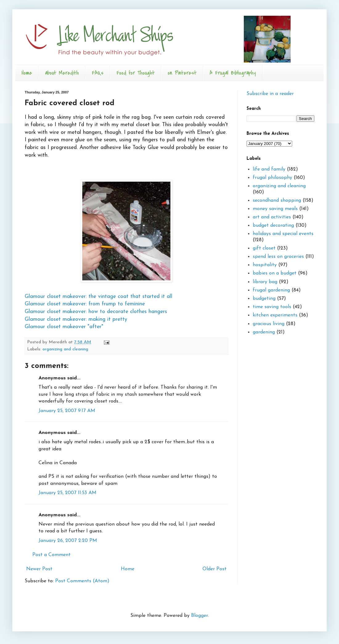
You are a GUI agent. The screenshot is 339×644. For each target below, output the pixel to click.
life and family (269, 169)
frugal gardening (271, 290)
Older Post (214, 569)
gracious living (269, 324)
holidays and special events (283, 234)
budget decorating (273, 225)
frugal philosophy (272, 178)
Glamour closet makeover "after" (64, 327)
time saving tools (272, 307)
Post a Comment (51, 555)
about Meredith (62, 73)
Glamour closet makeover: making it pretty (76, 319)
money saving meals (275, 209)
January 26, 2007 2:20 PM (68, 541)
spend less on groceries (278, 257)
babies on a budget (275, 273)
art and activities (272, 217)
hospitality (265, 265)
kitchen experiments (275, 315)
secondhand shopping (277, 200)
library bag (265, 282)
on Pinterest (182, 73)
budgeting (264, 299)
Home (27, 73)
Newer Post (39, 569)
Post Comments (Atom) (82, 581)
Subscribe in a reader (270, 94)
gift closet (264, 248)
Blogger (199, 616)
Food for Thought (136, 73)
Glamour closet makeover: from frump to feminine (85, 304)
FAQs (98, 73)
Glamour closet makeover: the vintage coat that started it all (98, 297)
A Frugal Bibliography (233, 73)
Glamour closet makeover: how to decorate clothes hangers (96, 312)
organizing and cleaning (65, 349)
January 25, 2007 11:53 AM (67, 493)
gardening (264, 332)
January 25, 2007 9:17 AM (67, 411)
